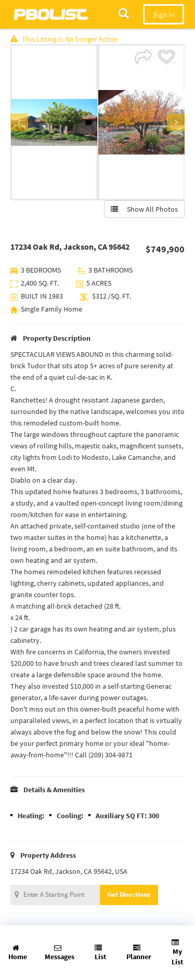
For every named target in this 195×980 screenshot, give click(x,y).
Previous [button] (19, 122)
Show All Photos (144, 209)
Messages (60, 953)
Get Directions (129, 894)
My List (177, 953)
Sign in (164, 14)
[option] (54, 122)
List (100, 953)
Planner (139, 953)
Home (18, 953)
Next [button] (176, 122)
